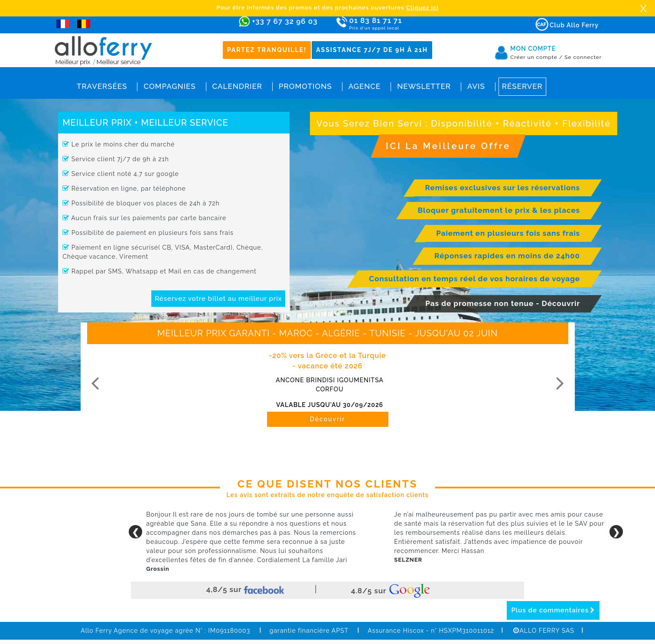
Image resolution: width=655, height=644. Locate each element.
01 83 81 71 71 (401, 24)
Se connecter (583, 57)
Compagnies (169, 86)
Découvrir (328, 419)
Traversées (102, 86)
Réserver (522, 86)
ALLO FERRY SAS (544, 631)
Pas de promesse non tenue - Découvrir (503, 303)
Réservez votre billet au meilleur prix (218, 299)
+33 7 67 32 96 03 (285, 21)
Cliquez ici (422, 8)
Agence (365, 86)
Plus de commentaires (553, 610)
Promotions (305, 86)
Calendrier (237, 86)
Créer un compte (536, 57)
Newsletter (424, 86)
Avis (476, 86)
